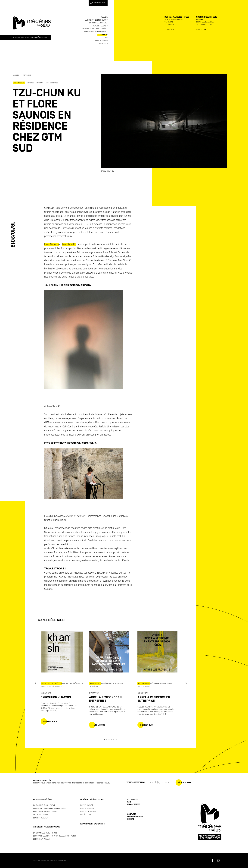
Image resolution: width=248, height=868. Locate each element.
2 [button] (107, 740)
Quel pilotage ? (87, 809)
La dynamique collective (44, 805)
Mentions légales (135, 817)
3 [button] (110, 740)
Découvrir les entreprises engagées (49, 809)
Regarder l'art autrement (45, 812)
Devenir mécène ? (100, 26)
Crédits (131, 819)
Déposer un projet (42, 839)
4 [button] (112, 740)
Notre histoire (87, 805)
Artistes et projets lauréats (95, 29)
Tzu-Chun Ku (69, 244)
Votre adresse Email (136, 782)
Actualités (102, 35)
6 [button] (117, 740)
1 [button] (105, 740)
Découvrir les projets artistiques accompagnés (55, 836)
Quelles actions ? (88, 812)
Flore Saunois (51, 244)
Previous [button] (36, 683)
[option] (51, 114)
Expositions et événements (96, 32)
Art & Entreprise (41, 815)
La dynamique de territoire (45, 833)
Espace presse (101, 41)
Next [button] (186, 683)
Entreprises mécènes (98, 23)
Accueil (104, 17)
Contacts (103, 43)
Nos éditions (86, 815)
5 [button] (114, 740)
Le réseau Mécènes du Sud (96, 20)
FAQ (106, 38)
